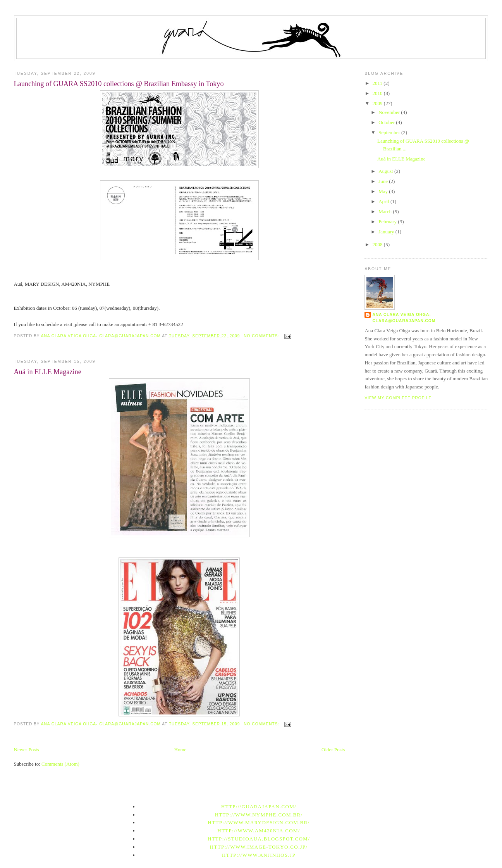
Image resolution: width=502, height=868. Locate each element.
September (390, 132)
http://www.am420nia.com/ (259, 831)
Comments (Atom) (60, 764)
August (386, 171)
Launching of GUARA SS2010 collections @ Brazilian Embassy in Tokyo (119, 84)
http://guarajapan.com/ (259, 807)
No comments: (262, 336)
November (390, 112)
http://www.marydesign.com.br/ (259, 822)
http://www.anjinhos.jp (259, 855)
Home (181, 750)
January (387, 232)
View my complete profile (398, 398)
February (388, 222)
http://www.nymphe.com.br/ (259, 815)
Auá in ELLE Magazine (48, 372)
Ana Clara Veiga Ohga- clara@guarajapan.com (404, 318)
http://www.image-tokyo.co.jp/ (259, 847)
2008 (378, 244)
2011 (378, 83)
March (386, 211)
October (387, 122)
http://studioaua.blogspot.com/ (259, 839)
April (384, 201)
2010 (378, 93)
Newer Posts (27, 750)
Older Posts (333, 750)
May (384, 191)
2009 (378, 103)
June (384, 181)
